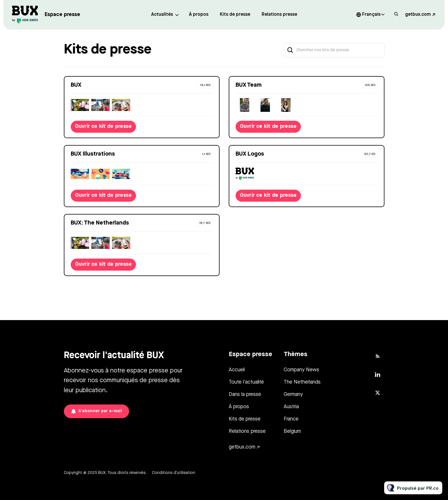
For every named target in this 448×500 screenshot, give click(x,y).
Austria (291, 407)
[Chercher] (291, 50)
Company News (301, 370)
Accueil (237, 370)
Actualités (162, 15)
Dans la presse (245, 394)
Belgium (292, 431)
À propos (199, 15)
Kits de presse (235, 15)
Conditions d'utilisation (174, 473)
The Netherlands (302, 382)
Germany (293, 394)
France (291, 419)
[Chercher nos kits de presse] (334, 50)
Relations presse (279, 15)
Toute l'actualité (246, 382)
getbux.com (418, 15)
